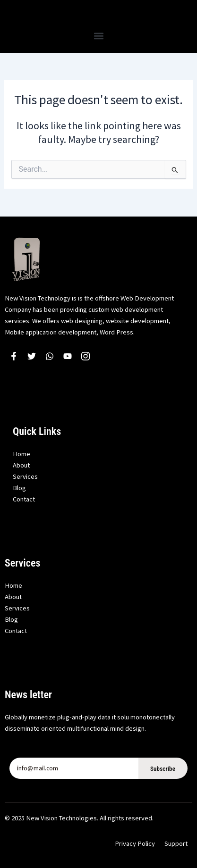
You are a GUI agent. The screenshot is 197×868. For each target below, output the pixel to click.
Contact (24, 499)
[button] (98, 36)
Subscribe (163, 769)
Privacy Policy (135, 843)
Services (25, 476)
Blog (19, 488)
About (21, 465)
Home (21, 454)
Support (176, 843)
